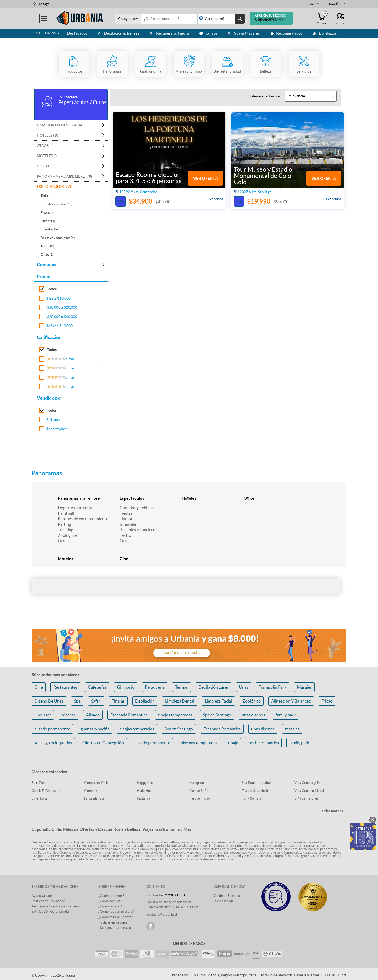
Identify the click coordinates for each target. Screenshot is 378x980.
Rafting (64, 524)
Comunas (46, 264)
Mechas (69, 715)
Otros (63, 541)
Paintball (66, 513)
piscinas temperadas (199, 743)
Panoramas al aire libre (79, 498)
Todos (45, 196)
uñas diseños (253, 715)
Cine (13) (45, 166)
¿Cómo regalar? (110, 906)
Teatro (125, 535)
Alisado (93, 715)
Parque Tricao (200, 798)
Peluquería (155, 687)
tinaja (233, 743)
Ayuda (315, 4)
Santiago (43, 4)
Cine (124, 559)
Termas (182, 687)
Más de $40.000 (60, 326)
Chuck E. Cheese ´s (46, 791)
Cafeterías (97, 687)
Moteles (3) (47, 156)
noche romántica (264, 743)
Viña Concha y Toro (309, 783)
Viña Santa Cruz (306, 798)
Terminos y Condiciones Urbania (56, 906)
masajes (292, 729)
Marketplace (57, 429)
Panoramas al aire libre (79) (64, 176)
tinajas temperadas (175, 715)
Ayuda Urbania (43, 896)
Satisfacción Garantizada (50, 912)
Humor (126, 519)
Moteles (65, 559)
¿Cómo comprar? (111, 901)
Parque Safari (199, 791)
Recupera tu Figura (170, 33)
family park (286, 715)
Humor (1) (48, 221)
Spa (77, 701)
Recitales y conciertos (139, 530)
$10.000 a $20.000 (62, 307)
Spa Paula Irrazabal (256, 783)
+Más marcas (332, 811)
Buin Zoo (38, 783)
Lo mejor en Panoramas (61, 125)
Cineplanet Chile (96, 783)
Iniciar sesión (223, 901)
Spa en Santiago (217, 715)
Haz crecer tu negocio (115, 928)
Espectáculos (132, 498)
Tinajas (118, 701)
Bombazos (325, 33)
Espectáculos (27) (54, 187)
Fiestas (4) (48, 212)
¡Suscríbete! (336, 4)
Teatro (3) (47, 246)
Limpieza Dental (180, 701)
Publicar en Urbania (113, 922)
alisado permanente (52, 729)
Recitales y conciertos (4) (58, 238)
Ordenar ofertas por (264, 96)
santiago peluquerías (53, 743)
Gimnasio (126, 687)
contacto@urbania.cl (162, 914)
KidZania (143, 798)
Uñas (244, 687)
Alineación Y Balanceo (291, 701)
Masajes (304, 687)
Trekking (65, 530)
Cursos (209, 33)
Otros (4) (45, 146)
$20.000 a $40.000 (62, 317)
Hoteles (189, 498)
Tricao (327, 701)
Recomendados (286, 33)
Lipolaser (43, 715)
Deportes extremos (75, 508)
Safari (96, 701)
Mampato (197, 783)
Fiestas (126, 513)
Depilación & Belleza (119, 33)
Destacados (77, 33)
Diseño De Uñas (49, 701)
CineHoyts (40, 798)
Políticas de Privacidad (48, 901)
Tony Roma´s (251, 798)
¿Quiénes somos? (111, 896)
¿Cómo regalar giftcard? (116, 912)
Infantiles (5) (49, 229)
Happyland (145, 783)
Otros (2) (47, 254)
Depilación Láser (213, 687)
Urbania (54, 420)
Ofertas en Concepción (103, 743)
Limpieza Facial (218, 701)
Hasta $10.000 (59, 298)
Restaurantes (65, 687)
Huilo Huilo (145, 791)
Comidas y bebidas (137, 508)
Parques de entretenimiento (83, 519)
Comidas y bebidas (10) (57, 204)
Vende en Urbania (227, 896)
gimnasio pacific (95, 729)
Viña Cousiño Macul (309, 791)
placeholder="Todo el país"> (220, 19)
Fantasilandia (94, 798)
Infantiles (128, 524)
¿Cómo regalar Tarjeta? (116, 917)
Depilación (145, 701)
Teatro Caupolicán (255, 791)
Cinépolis (91, 791)
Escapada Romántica (129, 715)
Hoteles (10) (48, 135)
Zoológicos (68, 535)
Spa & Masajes (244, 33)
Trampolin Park (273, 687)
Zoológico (252, 701)
